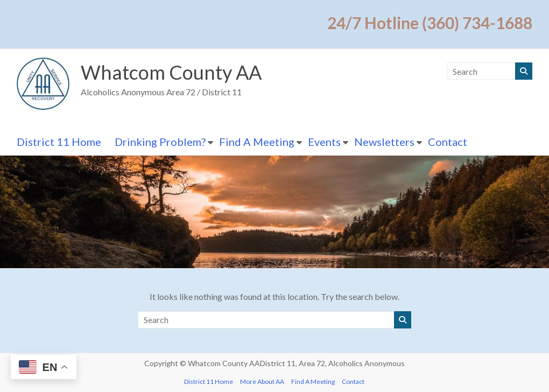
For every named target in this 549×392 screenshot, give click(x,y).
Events (324, 142)
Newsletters (384, 142)
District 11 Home (59, 142)
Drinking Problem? (160, 142)
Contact (448, 142)
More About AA (262, 381)
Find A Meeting (257, 142)
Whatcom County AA (171, 72)
